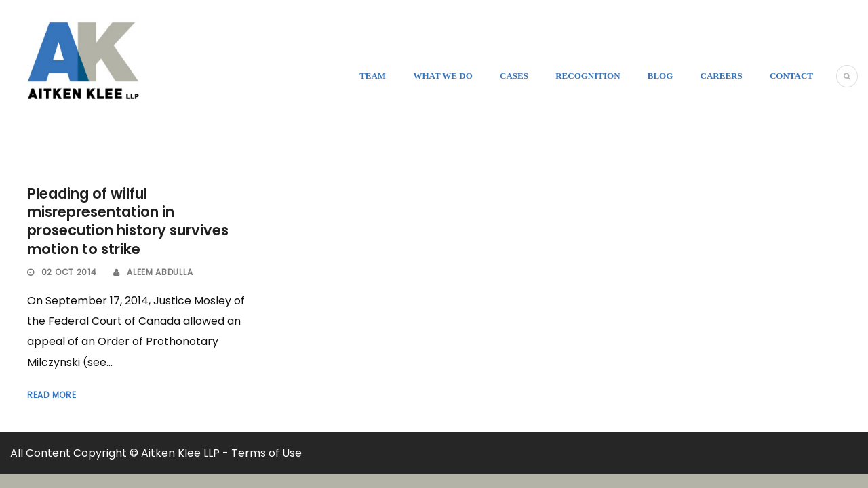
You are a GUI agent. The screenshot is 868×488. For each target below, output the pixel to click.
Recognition (588, 76)
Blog (660, 76)
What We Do (442, 76)
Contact (791, 76)
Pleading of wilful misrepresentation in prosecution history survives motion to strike (128, 221)
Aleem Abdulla (160, 272)
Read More (52, 395)
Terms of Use (267, 453)
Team (373, 76)
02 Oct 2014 (69, 272)
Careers (722, 76)
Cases (514, 76)
